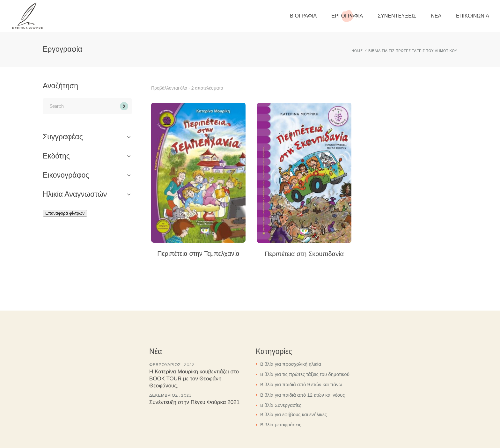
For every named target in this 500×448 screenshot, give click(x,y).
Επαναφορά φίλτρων (65, 213)
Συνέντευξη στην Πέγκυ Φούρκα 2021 (194, 402)
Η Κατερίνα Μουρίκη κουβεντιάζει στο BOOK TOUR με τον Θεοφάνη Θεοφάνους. (194, 379)
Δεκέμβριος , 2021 (170, 395)
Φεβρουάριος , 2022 (172, 365)
